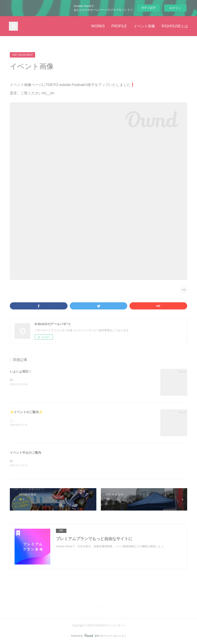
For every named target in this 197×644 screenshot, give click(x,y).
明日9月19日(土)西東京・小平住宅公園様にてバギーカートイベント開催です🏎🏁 (59, 380)
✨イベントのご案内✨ (26, 412)
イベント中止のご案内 (25, 453)
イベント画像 (144, 26)
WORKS (98, 26)
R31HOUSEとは (175, 26)
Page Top (98, 608)
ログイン (175, 8)
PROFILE (119, 26)
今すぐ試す (149, 8)
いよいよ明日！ (21, 371)
